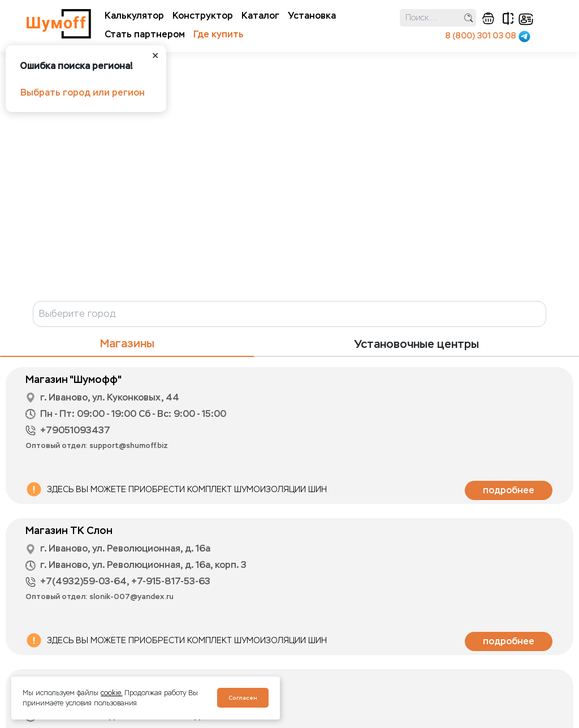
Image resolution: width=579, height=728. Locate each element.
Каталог (260, 16)
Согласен (243, 698)
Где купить (219, 34)
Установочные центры (416, 344)
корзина (488, 18)
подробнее (509, 490)
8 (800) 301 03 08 (481, 36)
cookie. (111, 693)
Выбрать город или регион (83, 92)
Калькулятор (134, 16)
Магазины (127, 344)
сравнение (508, 18)
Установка (312, 16)
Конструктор (203, 16)
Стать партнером (145, 34)
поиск (468, 18)
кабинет (526, 19)
